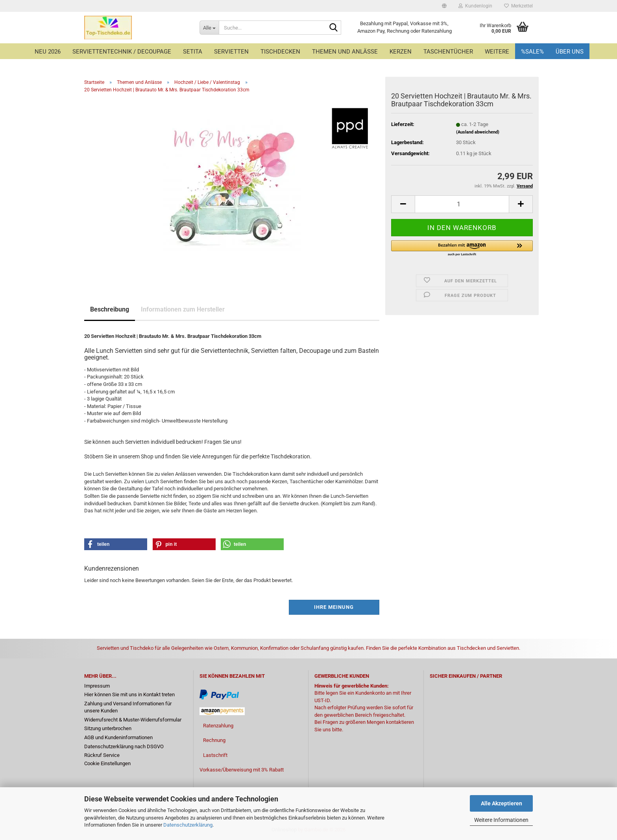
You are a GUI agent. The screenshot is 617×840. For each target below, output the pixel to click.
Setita (193, 52)
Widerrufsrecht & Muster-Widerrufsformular (133, 720)
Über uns (570, 52)
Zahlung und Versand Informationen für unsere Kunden (128, 707)
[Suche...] (209, 28)
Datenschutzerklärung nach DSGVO (124, 746)
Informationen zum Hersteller (183, 309)
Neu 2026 (48, 52)
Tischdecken (280, 52)
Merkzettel (518, 6)
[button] (444, 6)
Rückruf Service (102, 755)
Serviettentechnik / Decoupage (122, 52)
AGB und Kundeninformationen (118, 737)
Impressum (97, 686)
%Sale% (532, 52)
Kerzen (401, 52)
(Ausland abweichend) (478, 132)
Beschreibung (110, 309)
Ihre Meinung (334, 607)
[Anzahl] (462, 204)
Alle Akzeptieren (502, 803)
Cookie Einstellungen (107, 763)
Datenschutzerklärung (188, 825)
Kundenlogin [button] (475, 6)
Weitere (497, 52)
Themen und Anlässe (345, 52)
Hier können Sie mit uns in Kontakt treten (129, 694)
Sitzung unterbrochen (108, 728)
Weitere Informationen (501, 820)
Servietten (231, 52)
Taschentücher (448, 52)
